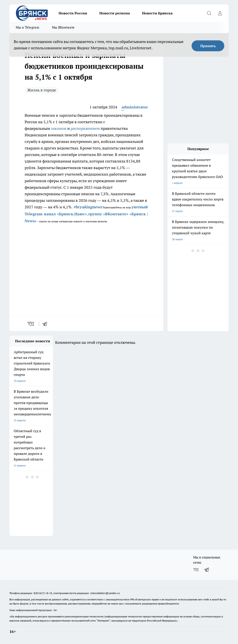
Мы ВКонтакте (63, 27)
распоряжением (85, 128)
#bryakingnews (88, 207)
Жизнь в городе (42, 90)
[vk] (31, 324)
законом (59, 128)
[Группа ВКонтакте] (196, 570)
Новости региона (115, 13)
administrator (135, 107)
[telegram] (46, 324)
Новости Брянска (157, 13)
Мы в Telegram (27, 27)
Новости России (73, 13)
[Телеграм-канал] (207, 570)
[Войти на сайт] (220, 13)
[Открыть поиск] (209, 13)
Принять (208, 46)
